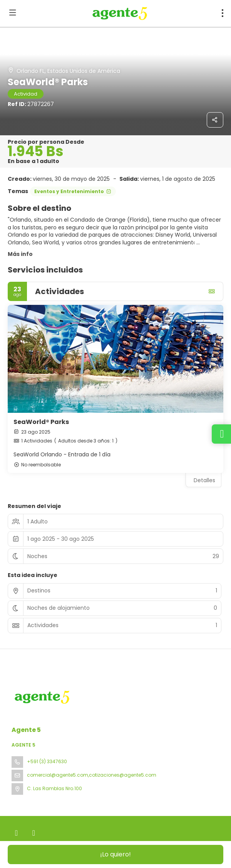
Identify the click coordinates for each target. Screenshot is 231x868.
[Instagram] (34, 833)
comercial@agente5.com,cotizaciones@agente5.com (92, 775)
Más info (20, 254)
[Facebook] (16, 833)
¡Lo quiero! (115, 854)
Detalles (204, 480)
